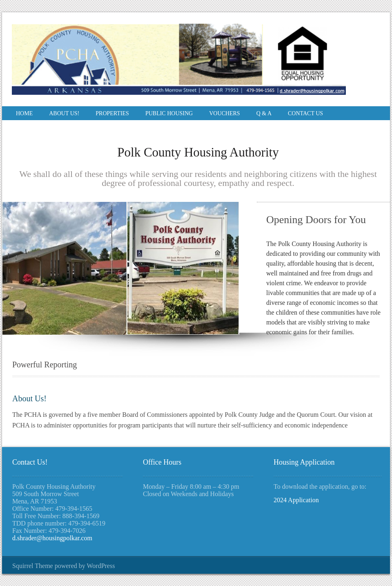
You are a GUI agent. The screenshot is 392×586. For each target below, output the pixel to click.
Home (24, 113)
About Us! (64, 113)
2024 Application (296, 500)
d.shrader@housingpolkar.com (52, 538)
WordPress (101, 566)
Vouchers (224, 113)
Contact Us (305, 113)
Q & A (264, 113)
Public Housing (169, 113)
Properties (112, 113)
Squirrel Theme (33, 566)
